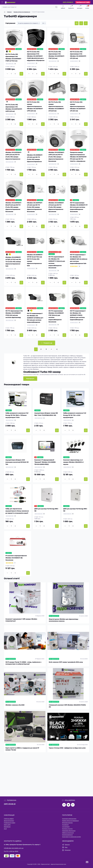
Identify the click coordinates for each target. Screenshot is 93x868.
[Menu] (2, 2)
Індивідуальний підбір (83, 2)
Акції (5, 829)
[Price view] (86, 23)
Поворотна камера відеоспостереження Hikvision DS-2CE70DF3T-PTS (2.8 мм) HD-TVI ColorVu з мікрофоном (78, 157)
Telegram (67, 845)
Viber (66, 847)
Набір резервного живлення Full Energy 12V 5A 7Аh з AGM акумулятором (75, 415)
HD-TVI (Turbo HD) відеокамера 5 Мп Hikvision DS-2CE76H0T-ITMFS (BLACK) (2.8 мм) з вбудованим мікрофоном (36, 56)
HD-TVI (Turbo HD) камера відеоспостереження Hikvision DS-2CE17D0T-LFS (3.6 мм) (78, 106)
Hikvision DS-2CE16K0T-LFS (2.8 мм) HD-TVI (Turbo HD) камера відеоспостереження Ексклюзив (56, 207)
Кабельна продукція (68, 833)
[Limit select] (44, 23)
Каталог (9, 12)
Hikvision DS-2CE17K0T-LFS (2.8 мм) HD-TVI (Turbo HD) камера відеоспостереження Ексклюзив (35, 207)
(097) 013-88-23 (10, 804)
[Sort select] (29, 23)
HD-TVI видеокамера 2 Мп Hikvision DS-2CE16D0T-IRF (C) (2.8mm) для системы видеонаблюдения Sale (79, 259)
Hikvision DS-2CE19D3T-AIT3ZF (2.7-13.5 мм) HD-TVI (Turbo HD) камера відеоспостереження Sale (13, 262)
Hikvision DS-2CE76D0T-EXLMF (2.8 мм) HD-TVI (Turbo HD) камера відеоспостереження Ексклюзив (13, 207)
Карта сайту (7, 825)
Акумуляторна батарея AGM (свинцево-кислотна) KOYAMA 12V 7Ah (17, 462)
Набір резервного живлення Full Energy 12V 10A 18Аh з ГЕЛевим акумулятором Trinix (17, 415)
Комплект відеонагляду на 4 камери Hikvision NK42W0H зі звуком (73, 462)
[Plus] (15, 74)
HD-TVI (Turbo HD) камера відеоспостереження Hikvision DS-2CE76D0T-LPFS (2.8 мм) (35, 106)
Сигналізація (66, 827)
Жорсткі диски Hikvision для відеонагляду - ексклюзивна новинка (64, 620)
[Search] (56, 7)
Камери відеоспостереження (22, 12)
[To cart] (21, 74)
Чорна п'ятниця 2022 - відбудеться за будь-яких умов (67, 748)
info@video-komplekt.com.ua (14, 848)
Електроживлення (67, 835)
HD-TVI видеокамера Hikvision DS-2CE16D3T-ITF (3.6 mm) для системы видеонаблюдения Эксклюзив (79, 207)
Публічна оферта (9, 819)
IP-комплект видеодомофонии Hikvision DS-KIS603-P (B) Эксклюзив (16, 558)
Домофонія (65, 825)
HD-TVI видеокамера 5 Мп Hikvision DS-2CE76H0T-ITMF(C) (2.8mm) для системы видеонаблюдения (78, 315)
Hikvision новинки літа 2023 (15, 705)
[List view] (81, 23)
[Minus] (7, 74)
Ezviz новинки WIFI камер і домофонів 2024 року (66, 662)
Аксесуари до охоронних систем (71, 837)
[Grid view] (77, 23)
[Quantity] (11, 74)
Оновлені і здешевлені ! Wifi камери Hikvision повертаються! (21, 620)
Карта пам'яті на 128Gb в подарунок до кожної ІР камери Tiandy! (22, 749)
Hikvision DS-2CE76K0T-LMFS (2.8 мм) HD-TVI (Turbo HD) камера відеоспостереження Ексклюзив (56, 157)
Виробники (7, 827)
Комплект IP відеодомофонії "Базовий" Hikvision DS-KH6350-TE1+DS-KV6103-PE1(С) (45, 462)
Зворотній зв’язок (9, 821)
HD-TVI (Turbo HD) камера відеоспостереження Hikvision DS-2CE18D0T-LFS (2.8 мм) (56, 106)
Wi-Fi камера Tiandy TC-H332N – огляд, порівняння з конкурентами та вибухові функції (23, 663)
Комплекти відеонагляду (69, 819)
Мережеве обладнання (69, 831)
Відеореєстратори (67, 823)
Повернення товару (10, 823)
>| (57, 349)
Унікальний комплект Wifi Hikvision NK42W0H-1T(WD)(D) (67, 706)
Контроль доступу (67, 829)
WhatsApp (68, 850)
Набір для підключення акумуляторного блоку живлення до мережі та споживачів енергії (17, 511)
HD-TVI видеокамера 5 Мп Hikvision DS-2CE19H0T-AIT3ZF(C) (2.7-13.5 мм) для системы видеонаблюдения (35, 318)
